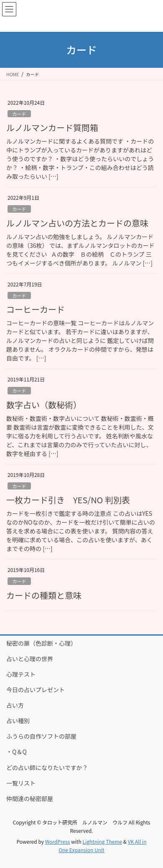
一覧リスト (21, 783)
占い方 (15, 705)
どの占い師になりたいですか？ (47, 768)
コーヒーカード (36, 309)
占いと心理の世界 (30, 659)
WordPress (58, 841)
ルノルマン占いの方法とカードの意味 (77, 223)
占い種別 (18, 721)
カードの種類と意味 (44, 595)
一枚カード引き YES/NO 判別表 (68, 500)
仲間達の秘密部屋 (30, 798)
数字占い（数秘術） (44, 405)
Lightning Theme (102, 841)
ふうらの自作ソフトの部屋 (41, 736)
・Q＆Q (17, 752)
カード (19, 114)
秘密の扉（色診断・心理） (41, 643)
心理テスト (21, 674)
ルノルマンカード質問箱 (52, 127)
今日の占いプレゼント (36, 690)
